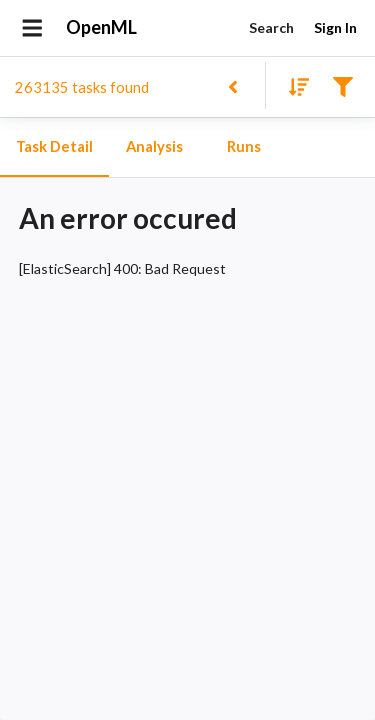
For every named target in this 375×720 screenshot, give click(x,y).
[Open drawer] (32, 28)
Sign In (335, 28)
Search (271, 28)
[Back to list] (232, 85)
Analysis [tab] (154, 147)
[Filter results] (342, 85)
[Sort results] (293, 85)
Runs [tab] (244, 147)
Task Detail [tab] (54, 147)
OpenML (102, 28)
